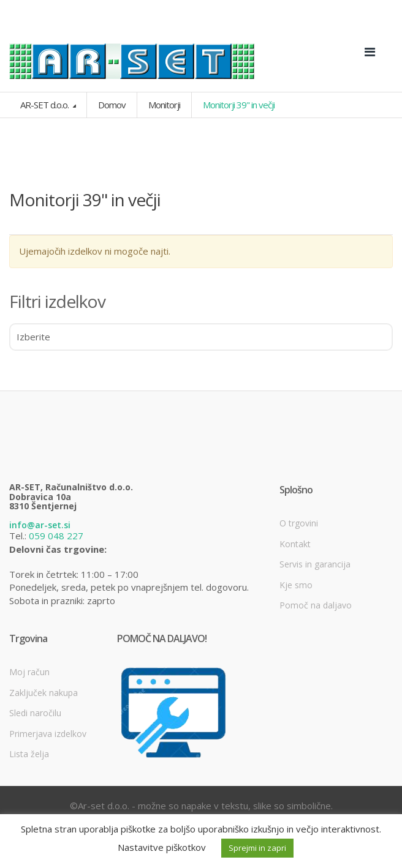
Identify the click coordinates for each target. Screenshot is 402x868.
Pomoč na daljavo (316, 605)
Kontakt (295, 544)
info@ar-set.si (40, 525)
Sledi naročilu (35, 713)
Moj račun (29, 672)
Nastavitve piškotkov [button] (162, 847)
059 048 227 (56, 536)
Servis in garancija (315, 564)
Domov (112, 105)
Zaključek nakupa (44, 693)
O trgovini (299, 523)
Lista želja (29, 754)
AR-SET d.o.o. (45, 105)
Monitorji (164, 105)
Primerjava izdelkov (48, 734)
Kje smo (296, 585)
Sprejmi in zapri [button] (257, 848)
